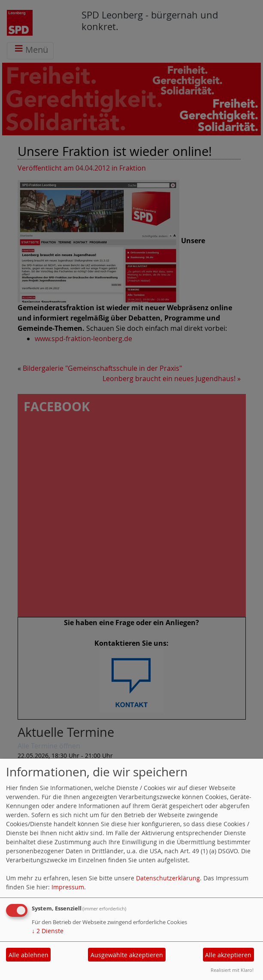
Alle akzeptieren (228, 955)
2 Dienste (48, 931)
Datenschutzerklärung (168, 878)
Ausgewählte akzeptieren (127, 955)
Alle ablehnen (29, 955)
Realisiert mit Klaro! (232, 970)
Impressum (68, 887)
